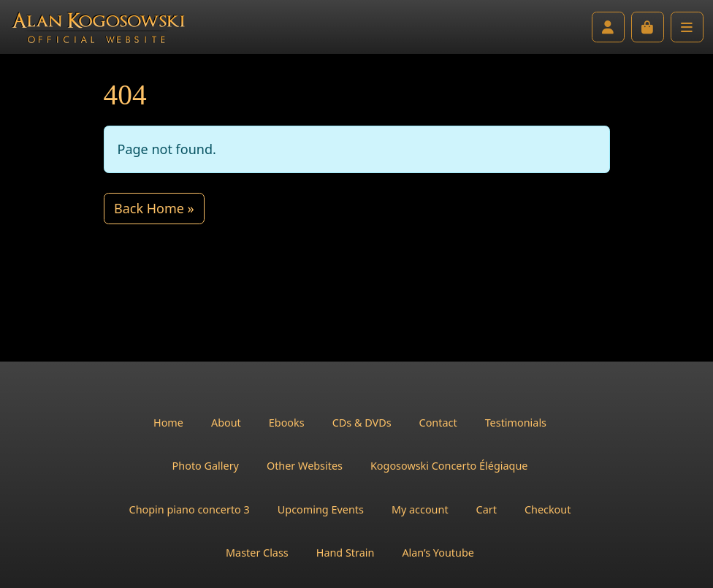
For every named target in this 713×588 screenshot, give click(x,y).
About (226, 423)
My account (420, 509)
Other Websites (305, 466)
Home (168, 423)
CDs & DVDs (362, 423)
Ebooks (287, 423)
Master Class (257, 553)
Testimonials (516, 423)
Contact (438, 423)
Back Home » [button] (154, 208)
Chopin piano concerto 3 (190, 509)
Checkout (548, 509)
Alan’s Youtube (438, 553)
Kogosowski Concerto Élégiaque (449, 466)
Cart (487, 509)
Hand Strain (346, 553)
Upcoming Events (321, 509)
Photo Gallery (206, 466)
